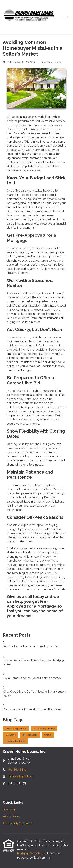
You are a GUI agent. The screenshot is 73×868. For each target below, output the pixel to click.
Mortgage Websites (30, 854)
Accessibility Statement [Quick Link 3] (17, 823)
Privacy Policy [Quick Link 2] (11, 816)
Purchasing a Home (51, 62)
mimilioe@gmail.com (21, 776)
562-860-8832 (17, 770)
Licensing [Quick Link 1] (9, 809)
